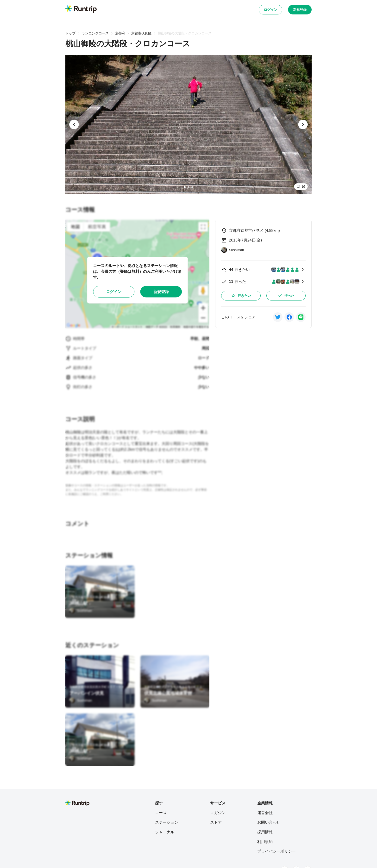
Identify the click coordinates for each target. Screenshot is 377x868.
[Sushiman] (81, 611)
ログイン (270, 10)
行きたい (241, 295)
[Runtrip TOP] (81, 9)
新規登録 (300, 10)
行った (286, 295)
